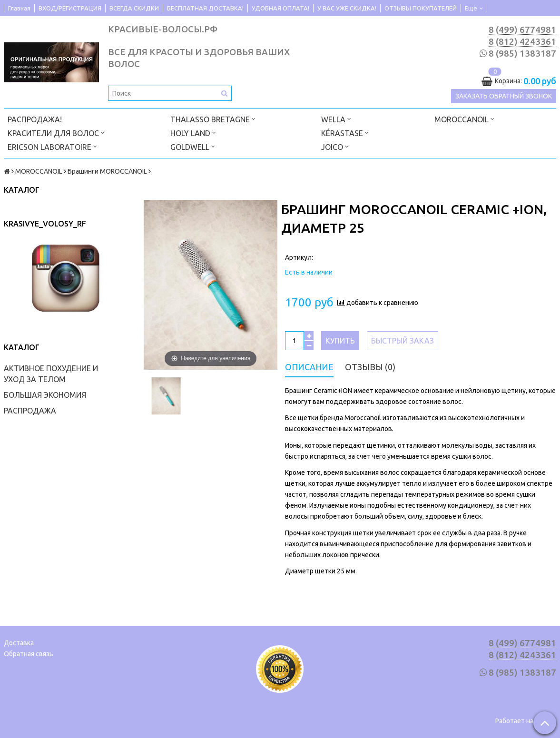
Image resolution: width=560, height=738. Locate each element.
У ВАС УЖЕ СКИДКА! (347, 8)
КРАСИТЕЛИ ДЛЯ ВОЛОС (56, 133)
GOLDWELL (193, 146)
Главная (19, 8)
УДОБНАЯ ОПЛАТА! (280, 8)
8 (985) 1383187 (522, 54)
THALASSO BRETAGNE (213, 119)
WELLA (336, 119)
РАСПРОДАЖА (30, 411)
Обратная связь (29, 654)
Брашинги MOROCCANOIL (107, 171)
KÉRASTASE (345, 133)
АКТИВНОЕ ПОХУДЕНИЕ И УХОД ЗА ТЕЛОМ (51, 374)
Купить (340, 341)
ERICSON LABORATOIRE (52, 146)
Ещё (474, 8)
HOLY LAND (193, 133)
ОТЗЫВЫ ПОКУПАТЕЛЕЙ (421, 8)
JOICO (335, 146)
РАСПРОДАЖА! (35, 119)
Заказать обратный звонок (504, 96)
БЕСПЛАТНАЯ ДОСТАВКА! (205, 8)
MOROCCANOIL (464, 119)
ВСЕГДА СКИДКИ (134, 8)
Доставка (19, 643)
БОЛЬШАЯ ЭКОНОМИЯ (45, 395)
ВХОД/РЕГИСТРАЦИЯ (70, 8)
